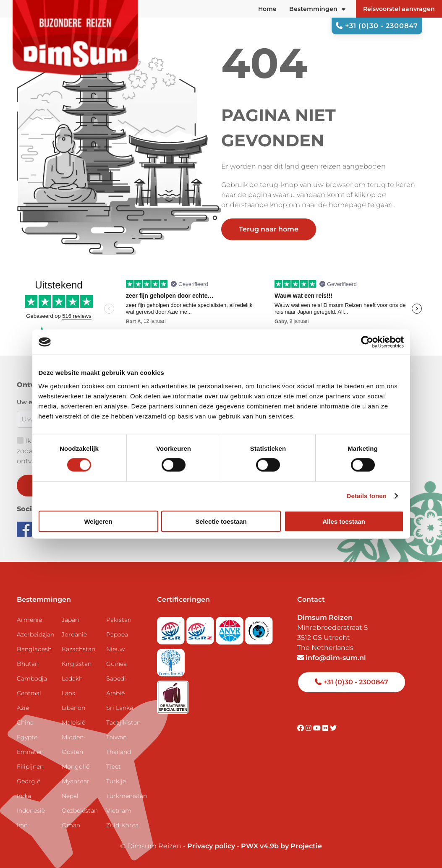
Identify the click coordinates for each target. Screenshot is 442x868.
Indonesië (31, 811)
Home (267, 9)
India (24, 796)
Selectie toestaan (221, 521)
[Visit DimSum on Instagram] (309, 728)
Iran (22, 825)
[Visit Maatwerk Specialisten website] (173, 695)
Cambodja (32, 678)
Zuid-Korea (122, 825)
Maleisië (73, 722)
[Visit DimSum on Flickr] (326, 728)
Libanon (73, 708)
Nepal (70, 796)
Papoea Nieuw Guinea (117, 649)
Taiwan (116, 737)
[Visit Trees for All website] (171, 660)
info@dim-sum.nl (332, 658)
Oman (71, 825)
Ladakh (72, 678)
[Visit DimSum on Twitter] (333, 728)
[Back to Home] (76, 42)
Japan (70, 620)
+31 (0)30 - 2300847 (377, 26)
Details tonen (367, 496)
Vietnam (119, 811)
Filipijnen (30, 767)
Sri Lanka (120, 708)
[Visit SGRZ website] (201, 628)
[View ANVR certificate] (230, 628)
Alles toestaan (344, 521)
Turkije (116, 781)
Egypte (27, 737)
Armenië (29, 620)
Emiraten (30, 752)
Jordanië (74, 634)
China (25, 722)
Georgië (29, 781)
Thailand (119, 752)
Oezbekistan (80, 811)
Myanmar (76, 781)
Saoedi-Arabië (117, 686)
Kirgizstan (77, 664)
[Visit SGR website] (172, 628)
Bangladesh (34, 649)
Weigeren (98, 521)
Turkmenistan (125, 796)
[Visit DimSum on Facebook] (25, 529)
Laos (68, 693)
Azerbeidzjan (35, 634)
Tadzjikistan (123, 722)
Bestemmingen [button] (317, 9)
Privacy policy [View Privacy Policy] (211, 846)
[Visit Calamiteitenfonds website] (259, 628)
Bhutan (28, 664)
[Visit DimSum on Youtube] (318, 728)
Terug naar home (269, 229)
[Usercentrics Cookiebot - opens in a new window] (367, 342)
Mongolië (76, 767)
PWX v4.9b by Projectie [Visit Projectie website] (281, 846)
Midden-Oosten (74, 745)
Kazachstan (78, 649)
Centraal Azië (29, 700)
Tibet (114, 767)
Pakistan (119, 620)
